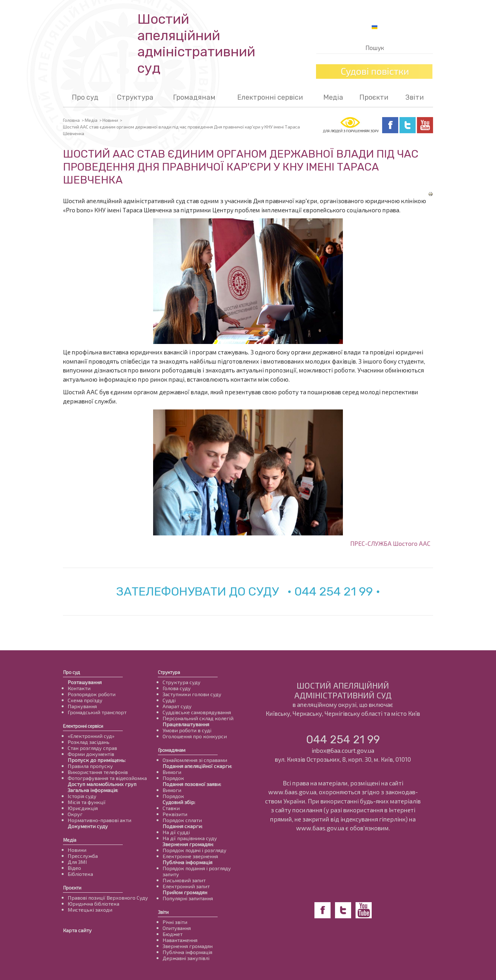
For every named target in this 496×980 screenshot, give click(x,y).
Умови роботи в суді (187, 730)
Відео (74, 868)
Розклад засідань (89, 742)
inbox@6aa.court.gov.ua (343, 750)
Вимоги (172, 772)
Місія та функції (87, 802)
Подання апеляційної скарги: (197, 766)
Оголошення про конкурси (195, 736)
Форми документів (91, 754)
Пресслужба (83, 856)
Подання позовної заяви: (192, 784)
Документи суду (88, 826)
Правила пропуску (90, 766)
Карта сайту (77, 930)
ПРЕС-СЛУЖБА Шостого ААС (390, 543)
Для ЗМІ (77, 862)
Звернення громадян (188, 946)
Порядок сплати (182, 820)
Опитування (177, 928)
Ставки (171, 808)
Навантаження (180, 940)
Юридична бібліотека (93, 904)
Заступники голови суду (192, 694)
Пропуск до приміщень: (97, 760)
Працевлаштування (186, 724)
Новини (110, 120)
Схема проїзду (85, 700)
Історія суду (82, 796)
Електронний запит (186, 886)
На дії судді (176, 832)
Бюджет (173, 934)
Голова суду (177, 688)
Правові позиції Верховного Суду (108, 898)
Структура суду (182, 682)
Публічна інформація (187, 862)
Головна (71, 120)
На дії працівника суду (190, 838)
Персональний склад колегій (198, 718)
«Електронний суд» (91, 736)
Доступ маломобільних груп (102, 784)
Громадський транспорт (97, 712)
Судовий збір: (179, 802)
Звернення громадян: (188, 844)
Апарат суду (177, 706)
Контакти (79, 688)
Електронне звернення (190, 856)
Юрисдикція (83, 808)
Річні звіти (175, 922)
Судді (169, 700)
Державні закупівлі (186, 958)
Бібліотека (80, 874)
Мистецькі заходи (90, 910)
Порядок (173, 778)
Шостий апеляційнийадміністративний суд (196, 44)
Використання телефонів (98, 772)
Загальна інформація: (93, 790)
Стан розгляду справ (92, 748)
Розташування (85, 682)
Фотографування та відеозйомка (107, 778)
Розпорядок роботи (92, 694)
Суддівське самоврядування (197, 712)
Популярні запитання (188, 898)
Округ (75, 814)
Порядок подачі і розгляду (195, 850)
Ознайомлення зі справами (195, 760)
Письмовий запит (184, 880)
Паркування (82, 706)
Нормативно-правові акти (99, 820)
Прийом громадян (185, 892)
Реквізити (175, 814)
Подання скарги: (183, 826)
